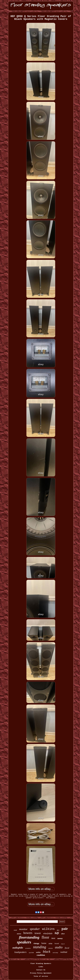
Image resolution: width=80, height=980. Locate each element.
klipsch (63, 944)
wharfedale (48, 933)
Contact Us (41, 970)
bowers (28, 933)
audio (59, 947)
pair (65, 929)
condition (41, 955)
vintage (36, 943)
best (53, 938)
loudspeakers (21, 952)
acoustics (28, 948)
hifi (57, 933)
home (44, 943)
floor (45, 937)
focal (67, 948)
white (50, 944)
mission (50, 948)
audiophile (18, 948)
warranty (55, 953)
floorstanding (29, 937)
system (31, 953)
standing (40, 947)
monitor (23, 929)
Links (41, 967)
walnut (64, 952)
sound (15, 930)
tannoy (60, 938)
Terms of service (41, 976)
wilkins (48, 929)
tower (38, 933)
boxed (57, 943)
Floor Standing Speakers (41, 964)
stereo (19, 934)
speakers (24, 942)
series (38, 952)
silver (63, 934)
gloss (58, 930)
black (47, 951)
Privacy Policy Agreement (41, 973)
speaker (35, 929)
